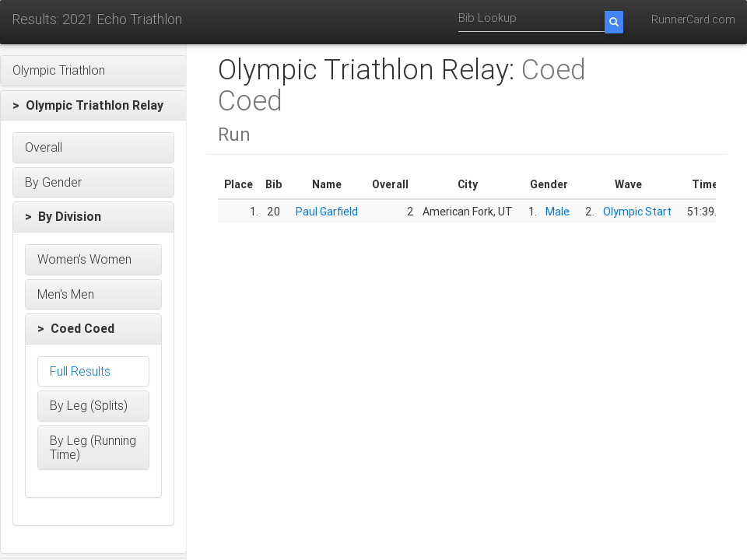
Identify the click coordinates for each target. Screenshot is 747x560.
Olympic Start (637, 212)
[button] (93, 71)
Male (558, 212)
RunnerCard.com (693, 19)
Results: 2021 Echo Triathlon (97, 19)
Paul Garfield (327, 212)
